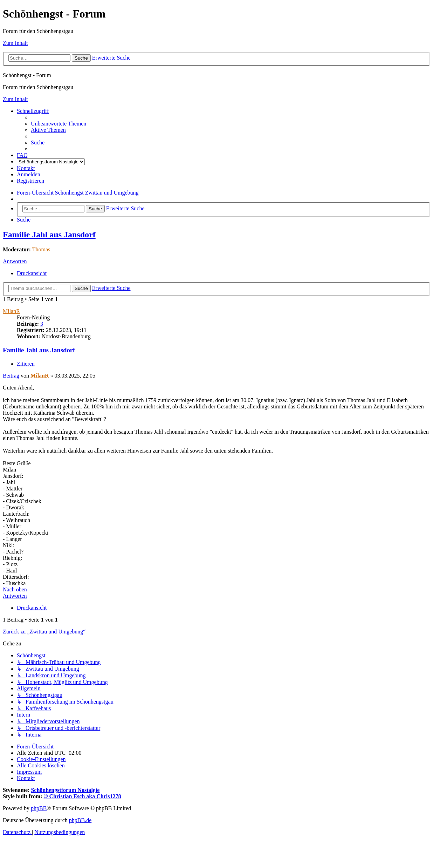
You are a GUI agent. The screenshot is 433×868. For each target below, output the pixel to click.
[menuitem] (59, 124)
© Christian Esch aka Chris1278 (83, 796)
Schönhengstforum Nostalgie (65, 790)
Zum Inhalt (15, 43)
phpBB (39, 808)
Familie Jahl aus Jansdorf (49, 235)
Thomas (41, 249)
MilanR (11, 311)
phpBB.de (80, 820)
